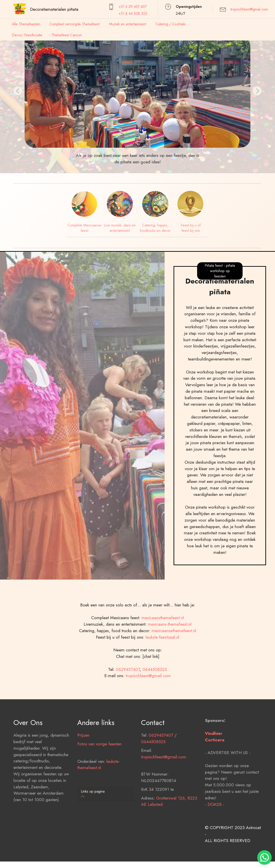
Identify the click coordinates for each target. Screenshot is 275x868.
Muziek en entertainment (128, 24)
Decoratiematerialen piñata (54, 9)
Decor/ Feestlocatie (27, 35)
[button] (18, 91)
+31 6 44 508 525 (133, 14)
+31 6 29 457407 (133, 7)
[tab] (106, 794)
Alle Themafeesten (26, 24)
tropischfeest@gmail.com (249, 9)
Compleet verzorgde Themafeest (75, 24)
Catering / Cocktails (171, 24)
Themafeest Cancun (67, 35)
